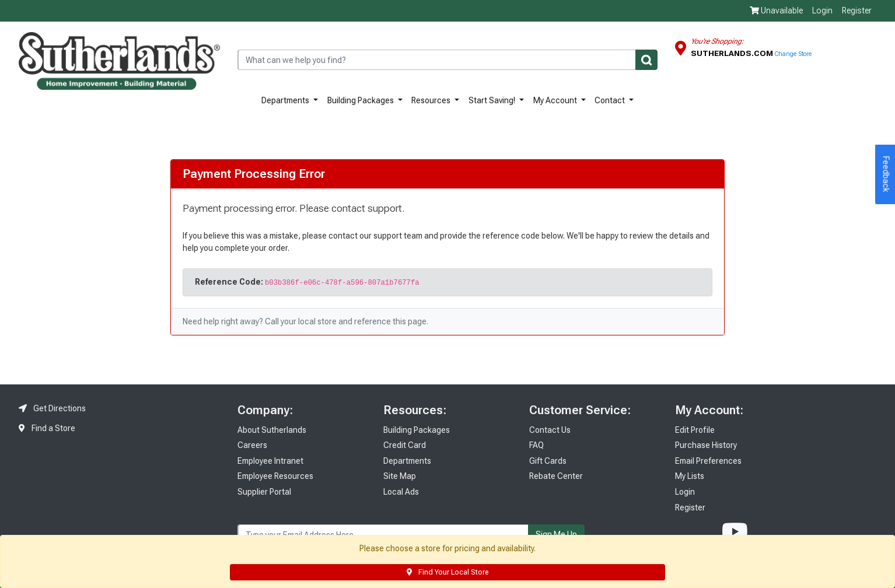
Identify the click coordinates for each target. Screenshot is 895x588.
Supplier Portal (264, 492)
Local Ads (401, 492)
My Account (556, 100)
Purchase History (706, 445)
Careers (252, 445)
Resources (432, 100)
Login (822, 10)
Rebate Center (556, 476)
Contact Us (550, 430)
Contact (611, 100)
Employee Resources (275, 476)
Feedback (886, 174)
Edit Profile (695, 430)
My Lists (690, 476)
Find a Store (47, 428)
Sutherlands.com (733, 53)
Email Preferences (708, 461)
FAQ (536, 445)
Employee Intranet (270, 461)
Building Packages (361, 100)
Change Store (793, 54)
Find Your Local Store (447, 572)
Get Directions (52, 408)
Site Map (400, 476)
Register (857, 10)
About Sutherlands (272, 430)
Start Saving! (493, 100)
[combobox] (447, 60)
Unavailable (776, 10)
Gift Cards (548, 461)
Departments (286, 100)
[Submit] (646, 60)
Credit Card (405, 445)
